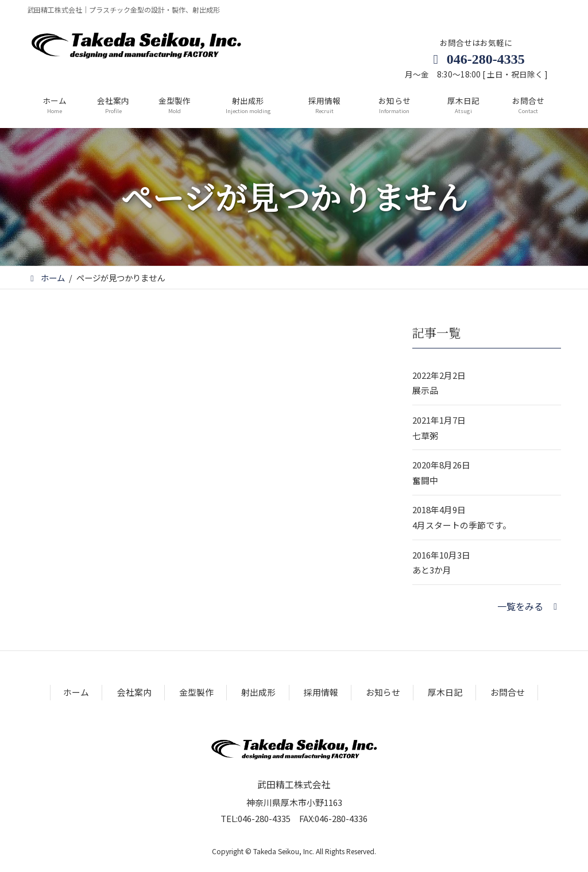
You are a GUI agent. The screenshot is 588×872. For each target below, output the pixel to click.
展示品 (425, 390)
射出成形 (258, 692)
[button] (529, 606)
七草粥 (425, 435)
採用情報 (321, 692)
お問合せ (508, 692)
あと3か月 (432, 570)
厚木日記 (445, 692)
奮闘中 (425, 480)
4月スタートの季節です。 (462, 525)
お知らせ (383, 692)
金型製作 (196, 692)
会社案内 (134, 692)
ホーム (76, 692)
